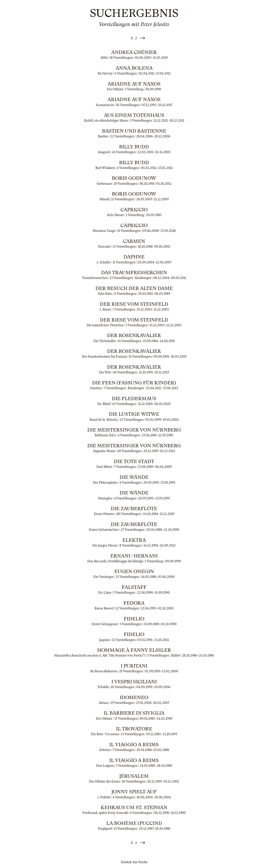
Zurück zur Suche (134, 862)
